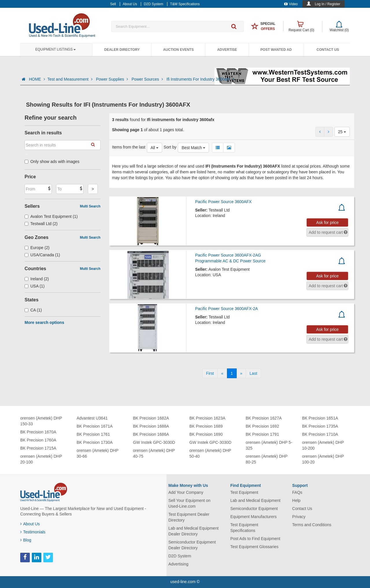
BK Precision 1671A (95, 426)
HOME (37, 79)
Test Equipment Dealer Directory (189, 517)
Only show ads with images (52, 162)
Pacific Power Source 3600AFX (223, 202)
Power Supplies (113, 79)
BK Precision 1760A (38, 440)
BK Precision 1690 (206, 434)
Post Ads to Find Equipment (255, 539)
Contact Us (328, 50)
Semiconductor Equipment (254, 509)
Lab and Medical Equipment (256, 500)
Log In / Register (328, 4)
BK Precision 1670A (38, 432)
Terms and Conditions (312, 525)
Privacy (299, 517)
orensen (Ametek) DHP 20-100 (41, 459)
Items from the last (129, 147)
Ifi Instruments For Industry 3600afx (200, 79)
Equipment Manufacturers (254, 517)
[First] (210, 373)
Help (296, 500)
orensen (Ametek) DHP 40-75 (154, 453)
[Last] (253, 373)
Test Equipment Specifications (244, 528)
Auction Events (178, 50)
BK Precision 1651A (320, 418)
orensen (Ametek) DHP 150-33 (41, 421)
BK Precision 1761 (93, 434)
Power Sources (148, 79)
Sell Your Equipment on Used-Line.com (190, 503)
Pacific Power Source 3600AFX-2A (226, 309)
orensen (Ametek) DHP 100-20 (323, 459)
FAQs (297, 492)
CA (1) (33, 310)
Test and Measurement (71, 79)
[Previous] (222, 373)
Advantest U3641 (92, 418)
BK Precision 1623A (207, 418)
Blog (26, 540)
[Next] (241, 373)
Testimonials (33, 532)
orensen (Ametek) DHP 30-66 (97, 453)
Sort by (170, 147)
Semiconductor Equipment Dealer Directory (192, 545)
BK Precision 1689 (206, 426)
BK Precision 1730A (95, 442)
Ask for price (328, 222)
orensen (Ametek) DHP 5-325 (269, 445)
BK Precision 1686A (151, 434)
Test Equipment (244, 492)
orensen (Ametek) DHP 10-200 (323, 445)
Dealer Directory (122, 50)
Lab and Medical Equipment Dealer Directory (194, 531)
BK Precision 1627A (264, 418)
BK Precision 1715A (38, 448)
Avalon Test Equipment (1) (51, 216)
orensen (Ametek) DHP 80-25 (267, 459)
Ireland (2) (37, 279)
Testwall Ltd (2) (41, 224)
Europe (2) (37, 248)
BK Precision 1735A (320, 426)
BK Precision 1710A (320, 434)
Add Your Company (186, 492)
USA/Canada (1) (42, 255)
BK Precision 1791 (262, 434)
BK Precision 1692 (262, 426)
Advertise (227, 50)
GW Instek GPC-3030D (154, 442)
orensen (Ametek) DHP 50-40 (210, 453)
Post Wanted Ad (276, 50)
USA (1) (35, 286)
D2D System (180, 556)
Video (291, 4)
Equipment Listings (55, 49)
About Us (30, 524)
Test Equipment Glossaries (255, 547)
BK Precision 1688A (151, 426)
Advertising (178, 564)
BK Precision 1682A (151, 418)
